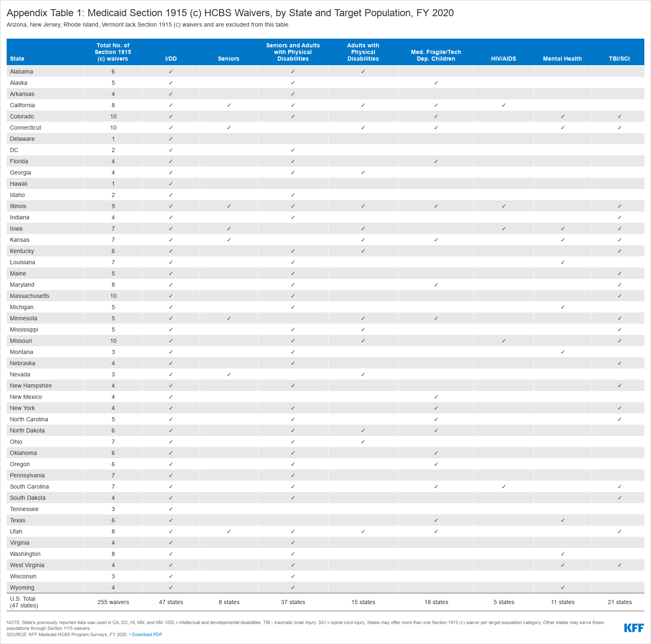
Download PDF (147, 634)
